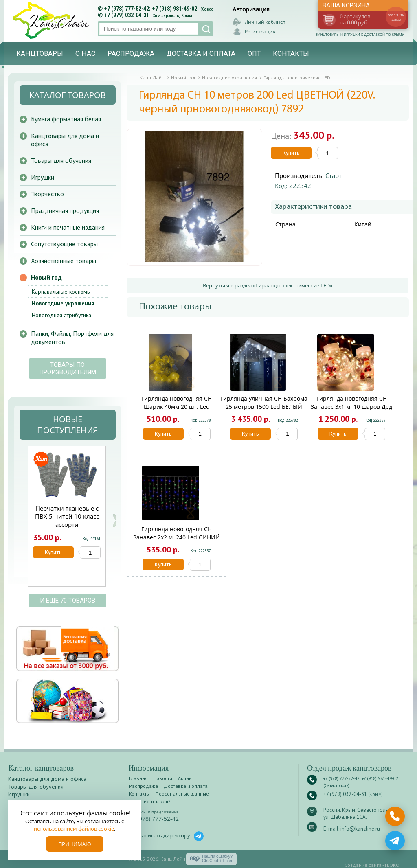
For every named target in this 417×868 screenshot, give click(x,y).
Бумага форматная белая (66, 119)
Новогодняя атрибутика (61, 315)
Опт (254, 54)
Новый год (46, 277)
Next (115, 521)
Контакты (291, 54)
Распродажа (131, 54)
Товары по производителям (68, 368)
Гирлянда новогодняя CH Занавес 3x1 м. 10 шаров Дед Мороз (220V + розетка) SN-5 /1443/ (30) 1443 (351, 411)
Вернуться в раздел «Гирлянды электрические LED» (268, 285)
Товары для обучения (61, 160)
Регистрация (260, 32)
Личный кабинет (265, 22)
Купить (291, 153)
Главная (138, 778)
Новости (163, 778)
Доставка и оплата (201, 54)
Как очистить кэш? (150, 801)
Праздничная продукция (65, 210)
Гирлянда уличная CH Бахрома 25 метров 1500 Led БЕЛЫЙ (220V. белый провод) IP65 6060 (264, 407)
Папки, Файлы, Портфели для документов (72, 338)
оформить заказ (396, 17)
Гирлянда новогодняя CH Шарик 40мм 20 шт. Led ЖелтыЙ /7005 (177, 407)
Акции (185, 778)
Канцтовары (40, 54)
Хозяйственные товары (64, 261)
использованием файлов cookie (74, 829)
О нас (85, 54)
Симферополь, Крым (172, 16)
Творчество (47, 194)
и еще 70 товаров (68, 601)
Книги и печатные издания (68, 227)
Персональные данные (182, 794)
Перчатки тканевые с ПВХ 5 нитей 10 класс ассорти (67, 516)
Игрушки (43, 177)
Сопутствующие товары (64, 244)
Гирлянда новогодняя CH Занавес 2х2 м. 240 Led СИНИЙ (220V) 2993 (177, 537)
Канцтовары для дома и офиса (65, 140)
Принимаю (75, 844)
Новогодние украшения (63, 303)
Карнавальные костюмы (61, 292)
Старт (334, 175)
